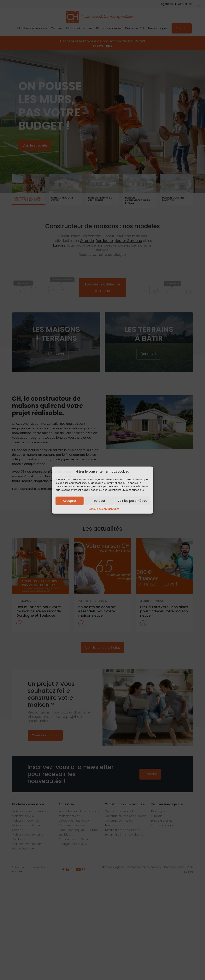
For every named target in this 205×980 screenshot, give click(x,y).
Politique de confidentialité (104, 509)
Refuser (100, 501)
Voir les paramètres (132, 501)
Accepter (70, 501)
